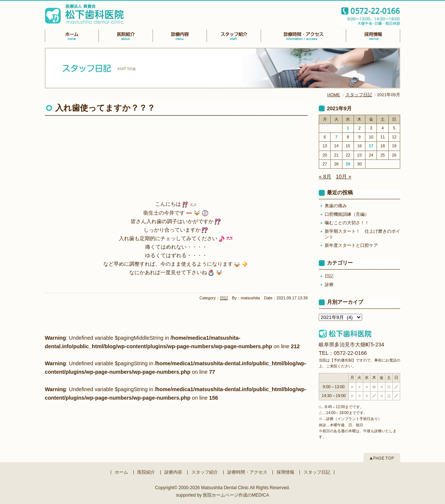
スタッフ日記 (359, 95)
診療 (329, 285)
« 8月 (325, 177)
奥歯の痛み (336, 206)
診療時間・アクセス (247, 472)
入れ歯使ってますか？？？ (105, 108)
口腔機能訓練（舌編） (347, 214)
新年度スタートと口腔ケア (351, 245)
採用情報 (285, 472)
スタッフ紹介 (205, 472)
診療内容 (173, 472)
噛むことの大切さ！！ (347, 223)
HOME (334, 95)
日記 (224, 298)
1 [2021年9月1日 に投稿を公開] (348, 128)
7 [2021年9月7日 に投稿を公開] (336, 137)
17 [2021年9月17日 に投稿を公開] (371, 146)
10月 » (344, 177)
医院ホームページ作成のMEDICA (236, 495)
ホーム (121, 472)
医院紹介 (146, 472)
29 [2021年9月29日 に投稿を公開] (348, 164)
